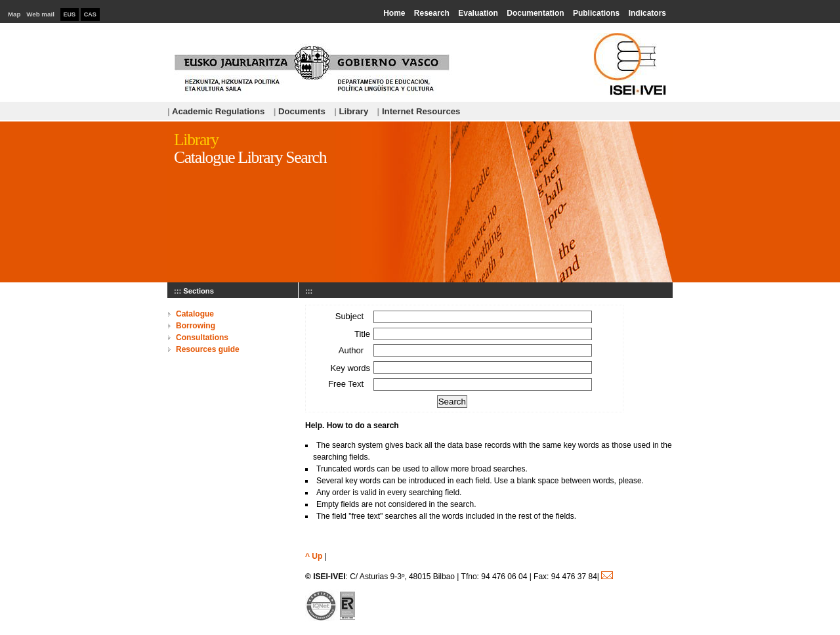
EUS (70, 14)
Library (351, 111)
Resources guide (208, 349)
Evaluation (478, 13)
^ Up (314, 556)
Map (14, 14)
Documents (300, 111)
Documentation (535, 13)
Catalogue (195, 314)
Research (432, 13)
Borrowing (196, 326)
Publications (596, 13)
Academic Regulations (216, 111)
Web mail (40, 14)
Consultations (202, 338)
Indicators (647, 13)
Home (394, 13)
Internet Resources (419, 111)
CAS (90, 14)
